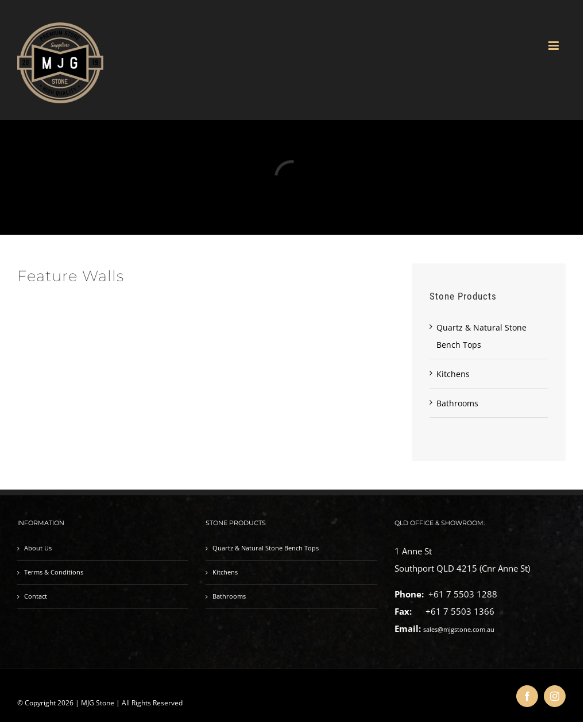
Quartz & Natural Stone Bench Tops (266, 548)
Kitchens (453, 374)
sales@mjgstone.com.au (459, 630)
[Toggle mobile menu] (554, 46)
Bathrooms (457, 403)
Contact (36, 596)
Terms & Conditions (54, 572)
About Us (38, 548)
